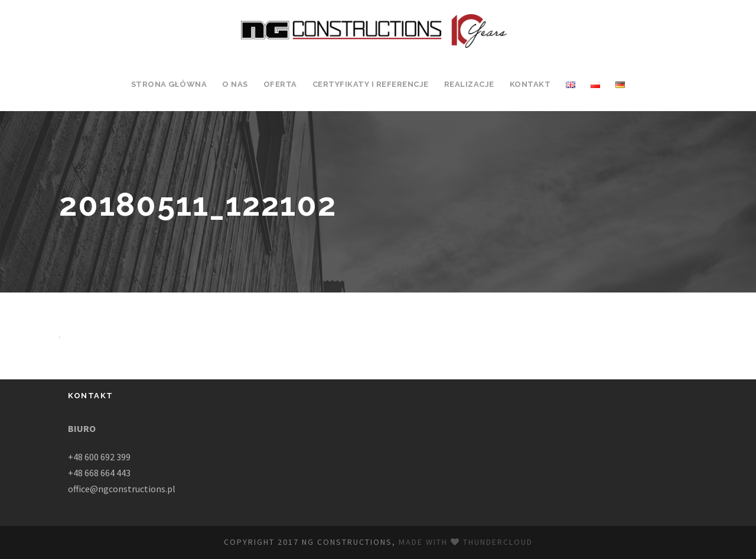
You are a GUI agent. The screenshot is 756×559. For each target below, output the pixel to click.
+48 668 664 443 (99, 473)
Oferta (280, 84)
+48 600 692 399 (99, 457)
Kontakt (530, 84)
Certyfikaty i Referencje (371, 84)
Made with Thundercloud (466, 542)
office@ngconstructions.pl (122, 489)
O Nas (235, 84)
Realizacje (469, 84)
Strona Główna (169, 84)
